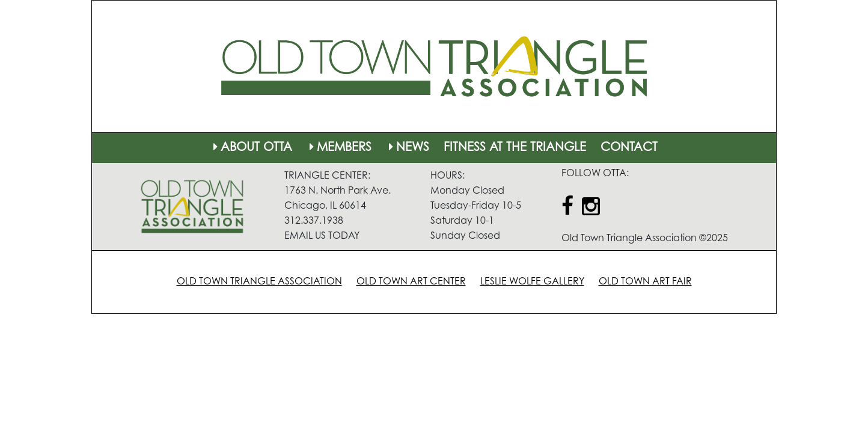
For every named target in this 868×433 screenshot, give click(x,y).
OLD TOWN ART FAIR (645, 282)
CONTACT (629, 148)
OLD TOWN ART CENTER (411, 282)
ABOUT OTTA (251, 148)
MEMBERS (339, 148)
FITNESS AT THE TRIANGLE (515, 148)
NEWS (408, 148)
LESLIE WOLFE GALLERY (532, 282)
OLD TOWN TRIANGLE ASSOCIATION (259, 282)
